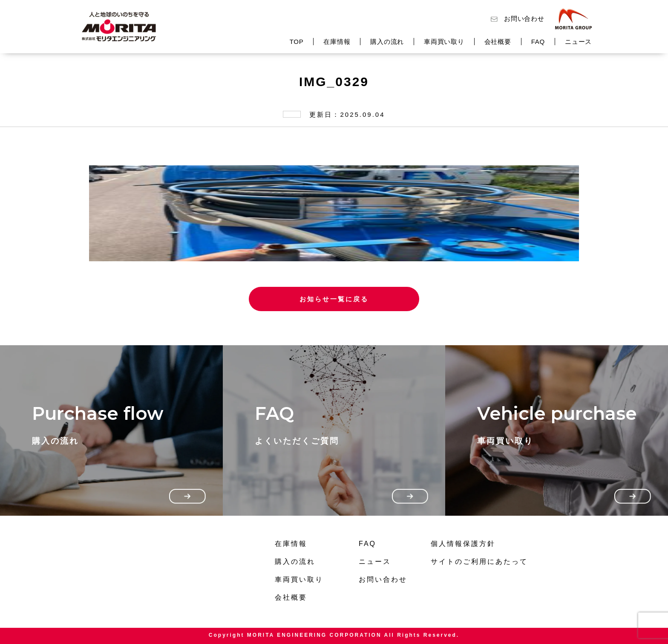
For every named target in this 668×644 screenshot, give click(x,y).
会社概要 (498, 42)
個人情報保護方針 (463, 544)
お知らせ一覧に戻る (334, 299)
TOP (297, 42)
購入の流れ (387, 42)
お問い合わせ (524, 19)
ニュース (578, 42)
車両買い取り (444, 42)
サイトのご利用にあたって (479, 562)
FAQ (538, 42)
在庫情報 (337, 42)
